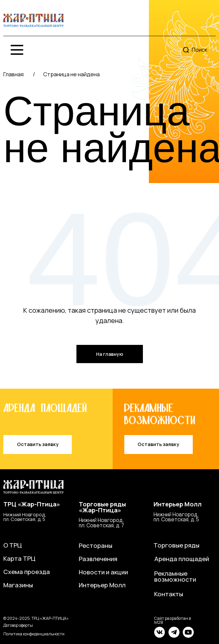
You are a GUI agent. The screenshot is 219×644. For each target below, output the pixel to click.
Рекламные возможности (175, 577)
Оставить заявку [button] (38, 444)
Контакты (169, 594)
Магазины (18, 585)
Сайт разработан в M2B (172, 620)
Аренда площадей (182, 559)
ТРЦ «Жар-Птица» (32, 504)
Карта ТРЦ (19, 558)
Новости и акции (103, 572)
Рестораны (96, 546)
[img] (33, 21)
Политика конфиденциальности (34, 634)
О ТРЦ (13, 545)
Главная (13, 74)
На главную (110, 354)
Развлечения (98, 559)
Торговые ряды (176, 545)
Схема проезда (27, 572)
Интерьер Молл (178, 504)
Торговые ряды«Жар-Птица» (102, 507)
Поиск (200, 50)
